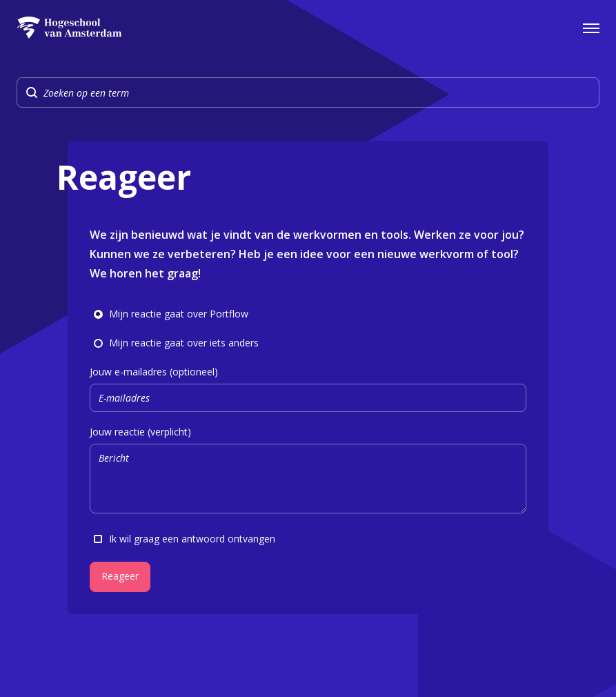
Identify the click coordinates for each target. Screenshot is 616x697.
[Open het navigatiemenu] (591, 28)
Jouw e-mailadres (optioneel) (308, 389)
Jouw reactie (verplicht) (308, 472)
